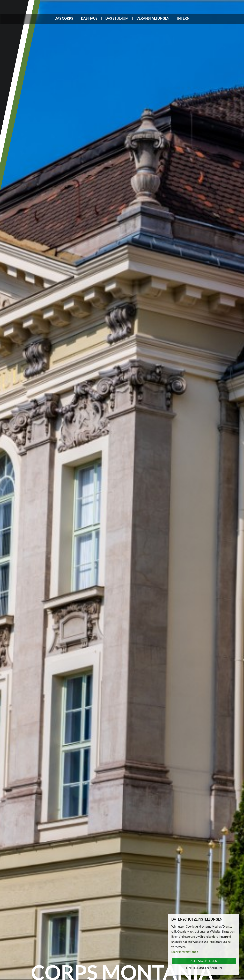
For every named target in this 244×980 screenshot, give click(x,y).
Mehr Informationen (185, 952)
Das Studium (117, 18)
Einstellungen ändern (204, 968)
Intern (183, 18)
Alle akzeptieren (204, 961)
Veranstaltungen (153, 18)
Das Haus (89, 18)
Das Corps (64, 18)
